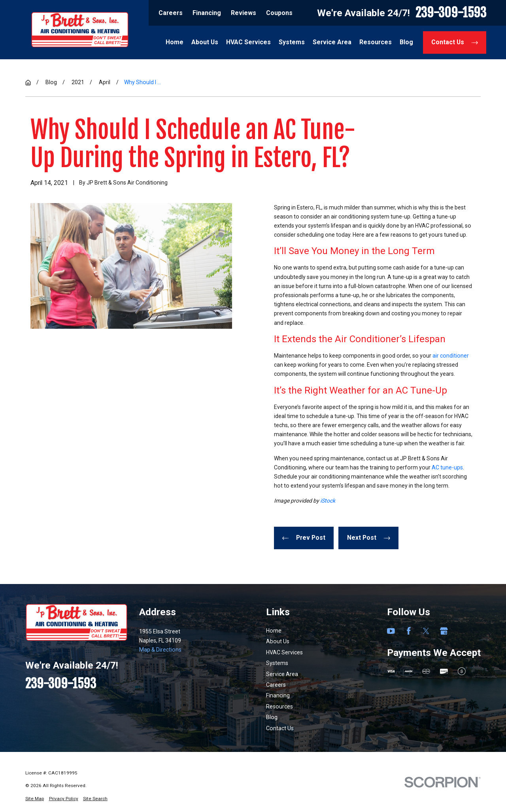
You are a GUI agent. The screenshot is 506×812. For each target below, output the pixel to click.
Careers (171, 13)
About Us (278, 641)
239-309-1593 (451, 13)
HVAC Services (284, 652)
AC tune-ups (447, 467)
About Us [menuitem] (205, 42)
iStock (328, 501)
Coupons (279, 13)
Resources (279, 706)
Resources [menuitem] (376, 42)
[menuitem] (35, 799)
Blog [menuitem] (406, 42)
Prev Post (304, 538)
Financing (207, 13)
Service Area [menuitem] (332, 42)
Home (274, 631)
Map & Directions (160, 650)
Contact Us (455, 42)
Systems (277, 663)
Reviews (244, 13)
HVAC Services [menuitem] (248, 42)
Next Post (369, 538)
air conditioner (451, 356)
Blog (272, 717)
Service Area (282, 674)
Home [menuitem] (175, 42)
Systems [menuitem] (292, 42)
